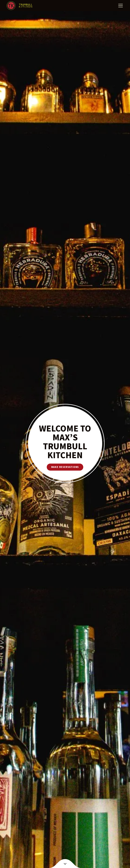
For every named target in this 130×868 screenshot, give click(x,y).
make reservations (65, 467)
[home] (19, 6)
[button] (120, 6)
